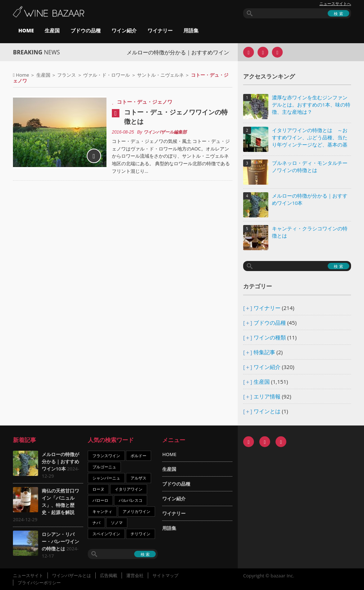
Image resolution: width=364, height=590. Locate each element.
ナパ (96, 523)
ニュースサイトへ (335, 4)
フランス (67, 75)
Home (22, 75)
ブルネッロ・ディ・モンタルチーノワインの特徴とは (310, 167)
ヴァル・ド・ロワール (106, 75)
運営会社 (135, 575)
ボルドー (138, 456)
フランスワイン (106, 456)
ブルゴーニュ (104, 467)
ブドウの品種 (86, 30)
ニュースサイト (28, 575)
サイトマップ (165, 575)
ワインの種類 (270, 337)
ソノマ (117, 523)
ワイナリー (160, 30)
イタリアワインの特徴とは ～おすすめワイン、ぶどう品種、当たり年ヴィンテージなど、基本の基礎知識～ (310, 138)
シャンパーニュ (106, 478)
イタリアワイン (129, 489)
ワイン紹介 (124, 30)
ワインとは (267, 411)
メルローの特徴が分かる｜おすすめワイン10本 (188, 52)
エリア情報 (267, 396)
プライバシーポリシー (39, 583)
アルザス (138, 478)
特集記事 (264, 352)
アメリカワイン (136, 511)
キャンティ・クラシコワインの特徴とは (310, 232)
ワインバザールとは (72, 575)
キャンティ (102, 511)
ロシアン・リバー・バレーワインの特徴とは (60, 541)
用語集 (191, 30)
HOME (26, 30)
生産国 (52, 30)
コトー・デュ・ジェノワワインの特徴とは (176, 117)
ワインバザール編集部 (165, 132)
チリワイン (140, 534)
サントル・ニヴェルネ (160, 75)
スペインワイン (106, 534)
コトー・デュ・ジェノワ (145, 102)
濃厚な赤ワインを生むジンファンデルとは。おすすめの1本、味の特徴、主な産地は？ (311, 105)
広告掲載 (109, 575)
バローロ (100, 500)
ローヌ (98, 489)
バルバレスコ (131, 500)
